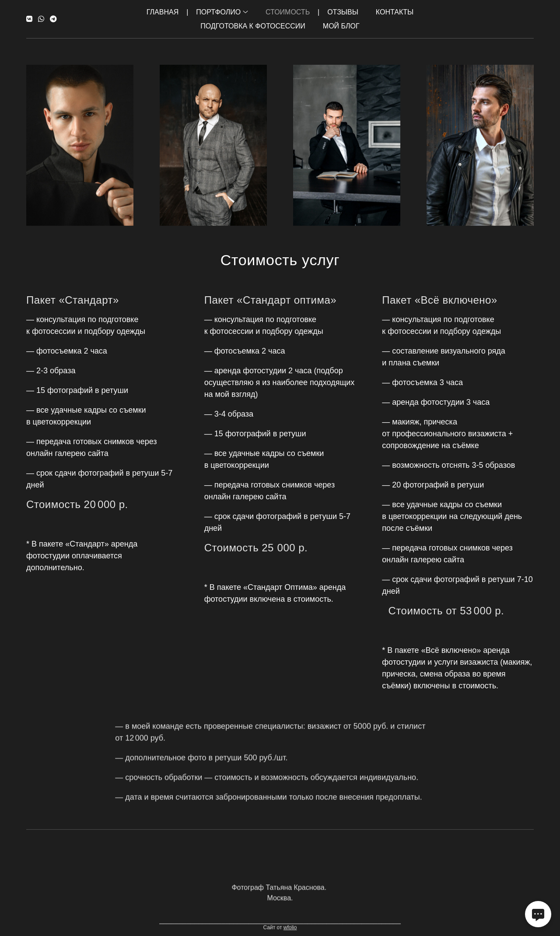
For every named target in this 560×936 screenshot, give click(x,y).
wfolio (290, 932)
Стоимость (288, 12)
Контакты (395, 12)
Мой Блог (341, 26)
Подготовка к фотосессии (253, 26)
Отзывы (343, 12)
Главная (163, 12)
